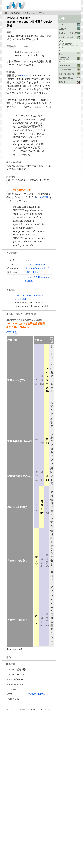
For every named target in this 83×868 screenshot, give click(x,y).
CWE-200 (25, 75)
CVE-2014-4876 (36, 694)
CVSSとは (12, 332)
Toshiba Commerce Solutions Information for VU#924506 (38, 268)
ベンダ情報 (42, 197)
